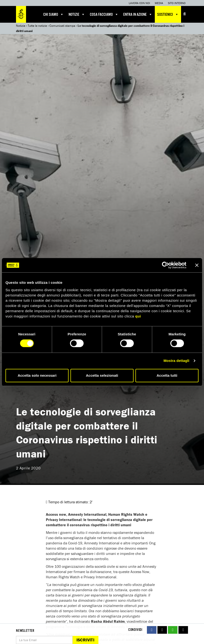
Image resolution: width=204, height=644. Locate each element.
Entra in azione (138, 14)
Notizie (77, 14)
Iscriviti (85, 640)
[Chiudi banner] (197, 265)
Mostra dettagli (176, 361)
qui (138, 316)
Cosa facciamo (104, 14)
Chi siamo (54, 14)
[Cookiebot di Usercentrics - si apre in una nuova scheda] (165, 265)
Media (159, 3)
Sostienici (168, 14)
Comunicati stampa (62, 26)
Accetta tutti (167, 375)
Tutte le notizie (37, 26)
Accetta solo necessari (37, 375)
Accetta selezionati (102, 375)
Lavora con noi (139, 3)
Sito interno (177, 3)
